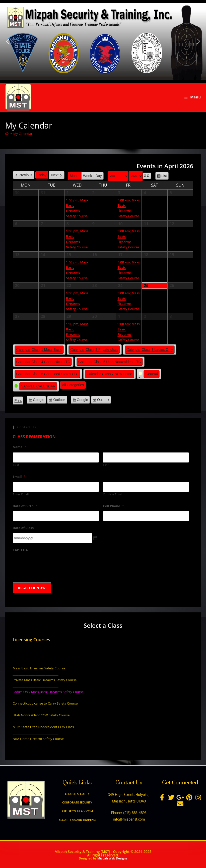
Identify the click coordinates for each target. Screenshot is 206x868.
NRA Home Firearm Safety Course (38, 739)
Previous (26, 175)
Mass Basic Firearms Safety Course (39, 668)
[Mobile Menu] (193, 97)
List (164, 177)
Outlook (59, 401)
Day (99, 176)
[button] (8, 41)
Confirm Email (113, 494)
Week (88, 176)
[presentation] (51, 565)
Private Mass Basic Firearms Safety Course (45, 680)
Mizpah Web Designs (112, 858)
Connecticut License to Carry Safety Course (45, 703)
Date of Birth (25, 506)
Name (20, 447)
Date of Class (23, 528)
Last (106, 465)
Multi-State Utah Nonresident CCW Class (43, 727)
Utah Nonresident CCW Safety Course (41, 715)
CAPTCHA (20, 550)
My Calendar (23, 134)
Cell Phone (114, 506)
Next (55, 175)
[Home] (7, 134)
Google (39, 401)
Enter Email (21, 494)
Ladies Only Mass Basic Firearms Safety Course (48, 692)
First (16, 465)
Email (19, 477)
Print (19, 401)
